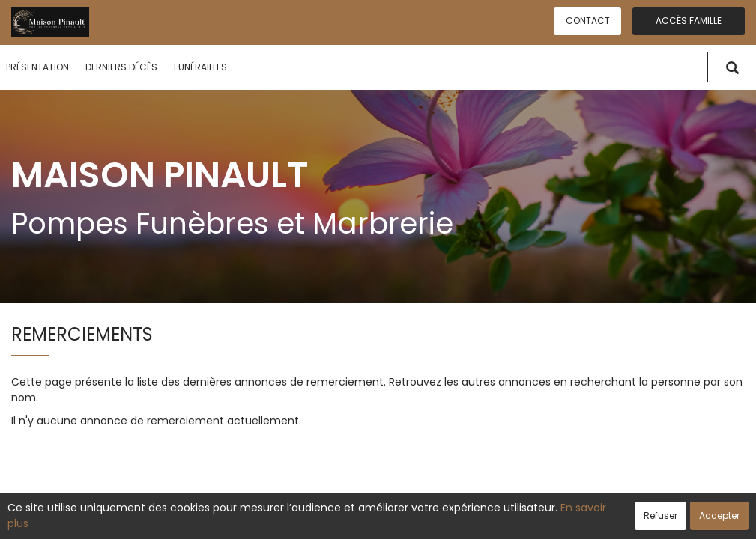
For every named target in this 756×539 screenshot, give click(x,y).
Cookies (445, 520)
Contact (588, 21)
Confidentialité (373, 520)
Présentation (37, 67)
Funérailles (200, 67)
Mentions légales (521, 520)
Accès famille (689, 21)
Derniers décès (121, 67)
